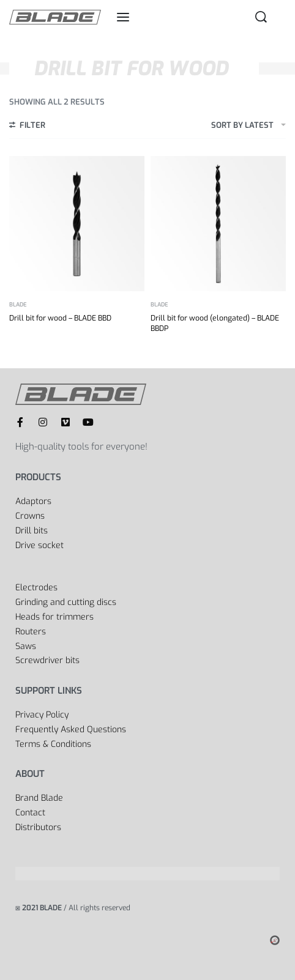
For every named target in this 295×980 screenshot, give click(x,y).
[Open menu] (123, 17)
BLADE (18, 305)
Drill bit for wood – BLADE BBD (60, 318)
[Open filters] (27, 127)
